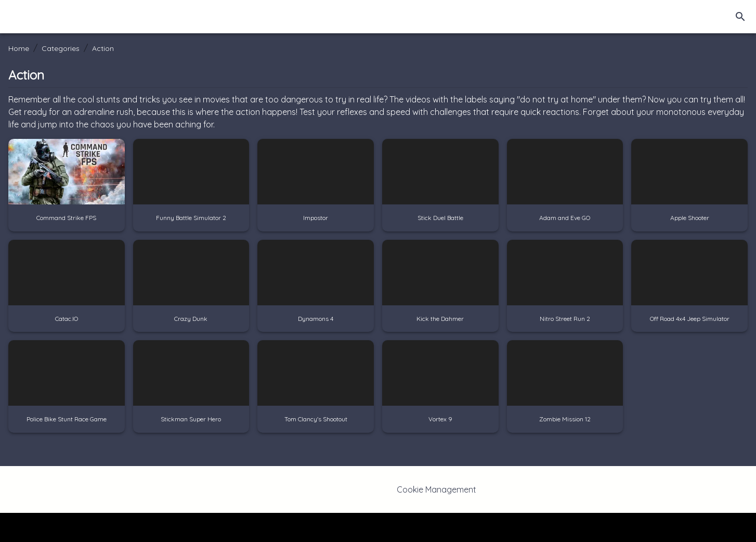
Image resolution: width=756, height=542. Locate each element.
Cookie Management (436, 489)
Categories (61, 48)
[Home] (47, 17)
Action (103, 48)
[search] (740, 17)
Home (19, 48)
